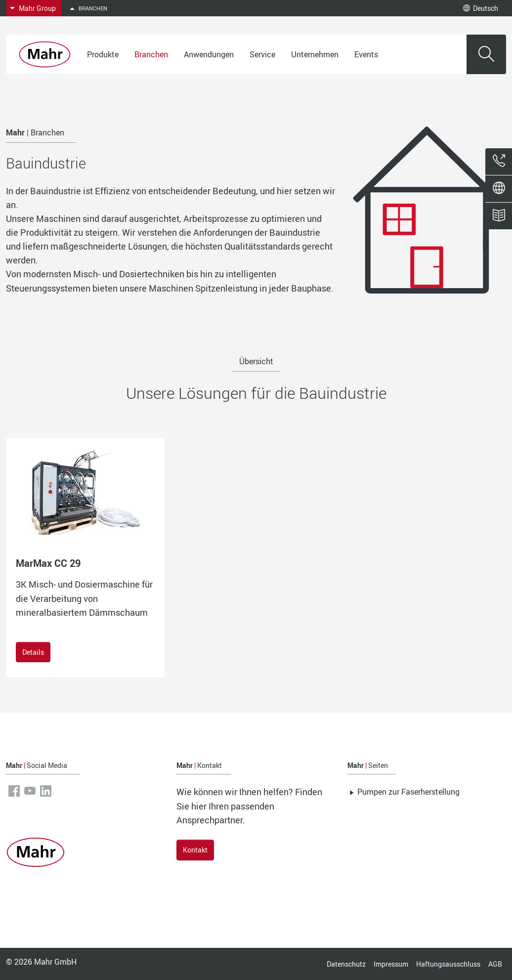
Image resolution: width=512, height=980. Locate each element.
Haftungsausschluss (448, 964)
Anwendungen (209, 54)
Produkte (103, 54)
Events (366, 54)
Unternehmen (315, 54)
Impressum (391, 964)
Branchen (151, 54)
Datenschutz (346, 964)
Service (262, 54)
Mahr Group (37, 8)
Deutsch (481, 8)
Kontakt (195, 850)
